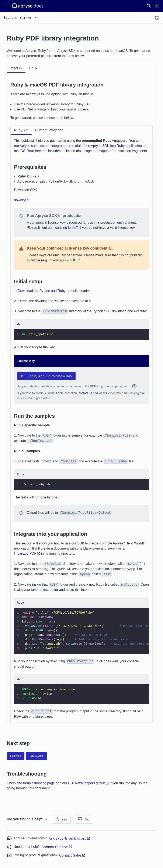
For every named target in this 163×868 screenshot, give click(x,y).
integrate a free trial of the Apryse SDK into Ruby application (97, 146)
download (21, 200)
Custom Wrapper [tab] (49, 130)
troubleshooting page (39, 783)
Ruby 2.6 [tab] (21, 130)
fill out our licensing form (58, 228)
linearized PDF (27, 553)
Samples (36, 756)
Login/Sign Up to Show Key (46, 376)
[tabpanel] (81, 400)
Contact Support (57, 847)
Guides (16, 756)
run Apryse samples (29, 146)
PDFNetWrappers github (89, 783)
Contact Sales (72, 855)
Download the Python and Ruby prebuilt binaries (54, 291)
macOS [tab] (16, 68)
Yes (61, 819)
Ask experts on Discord (69, 838)
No (84, 819)
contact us (85, 393)
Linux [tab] (33, 68)
